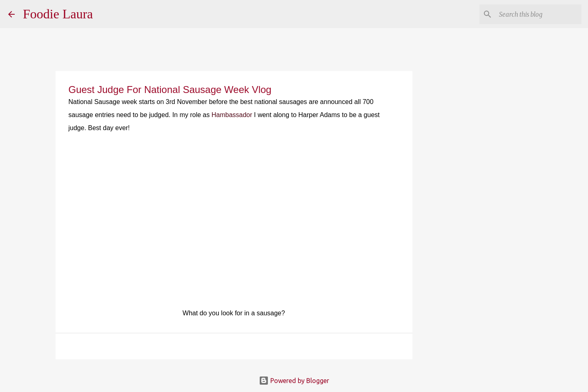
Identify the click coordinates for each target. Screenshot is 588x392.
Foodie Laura (58, 14)
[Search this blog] (539, 14)
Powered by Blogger (294, 381)
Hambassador (232, 115)
